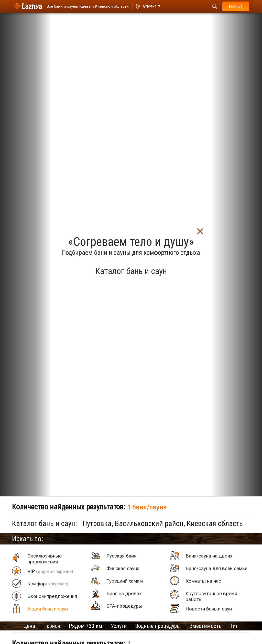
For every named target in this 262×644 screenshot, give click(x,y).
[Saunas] (85, 7)
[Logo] (27, 6)
